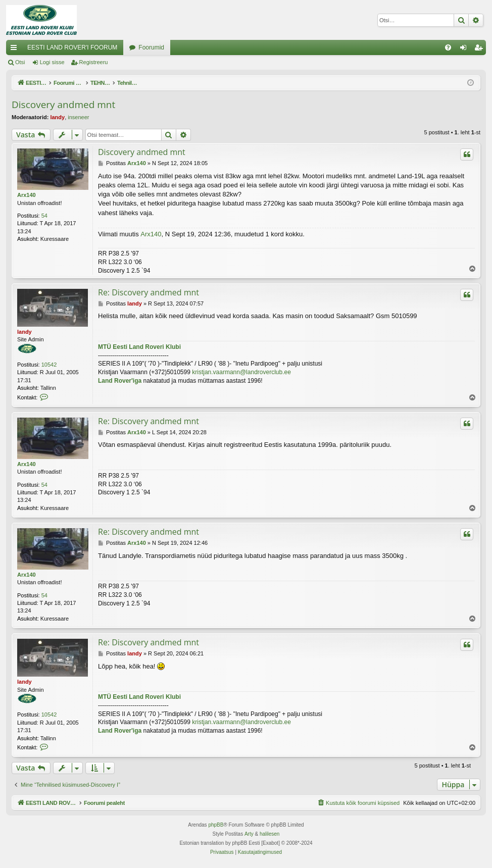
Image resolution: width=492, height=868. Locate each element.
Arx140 (27, 195)
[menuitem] (448, 47)
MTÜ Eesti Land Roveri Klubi (139, 347)
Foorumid (151, 47)
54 (44, 216)
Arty (249, 834)
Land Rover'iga (120, 381)
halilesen (269, 834)
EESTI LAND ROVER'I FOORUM (72, 47)
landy (57, 117)
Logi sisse (52, 62)
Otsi (20, 62)
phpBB (216, 825)
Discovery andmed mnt (63, 105)
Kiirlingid (16, 49)
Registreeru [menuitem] (481, 49)
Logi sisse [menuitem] (465, 49)
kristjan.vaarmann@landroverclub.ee (241, 372)
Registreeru (94, 62)
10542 (49, 365)
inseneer (78, 117)
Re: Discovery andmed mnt (149, 292)
